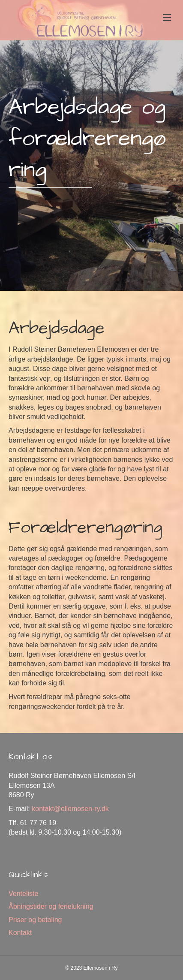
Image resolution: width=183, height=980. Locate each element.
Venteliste (23, 894)
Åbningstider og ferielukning (51, 906)
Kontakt (20, 933)
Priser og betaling (35, 920)
